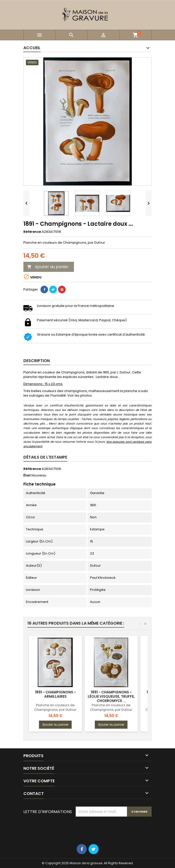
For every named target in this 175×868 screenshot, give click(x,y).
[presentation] (114, 829)
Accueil (32, 48)
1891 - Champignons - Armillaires (55, 694)
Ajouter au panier (48, 267)
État (27, 475)
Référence (32, 232)
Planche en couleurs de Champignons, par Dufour (55, 707)
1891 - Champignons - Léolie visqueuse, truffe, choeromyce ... (111, 696)
